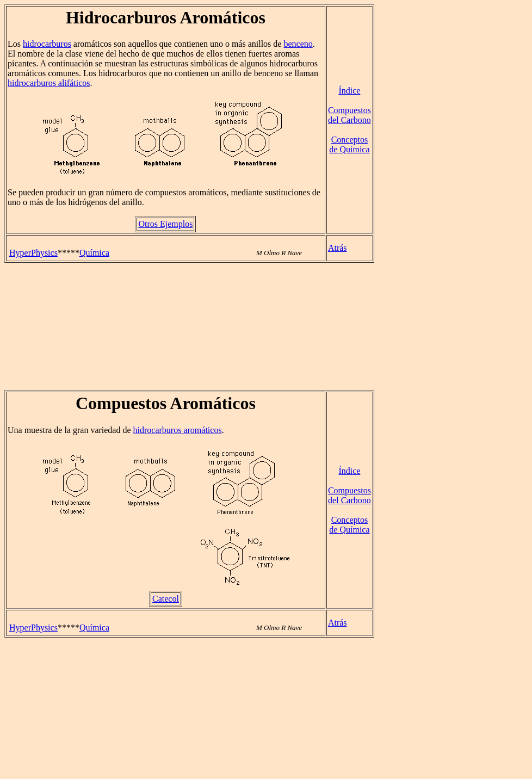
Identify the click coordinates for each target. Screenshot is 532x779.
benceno (298, 44)
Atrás (338, 248)
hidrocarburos (47, 44)
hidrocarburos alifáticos (49, 83)
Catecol (166, 599)
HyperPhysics (33, 253)
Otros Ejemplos (165, 224)
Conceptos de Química (349, 144)
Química (94, 253)
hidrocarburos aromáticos (178, 430)
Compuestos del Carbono (349, 115)
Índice (349, 91)
